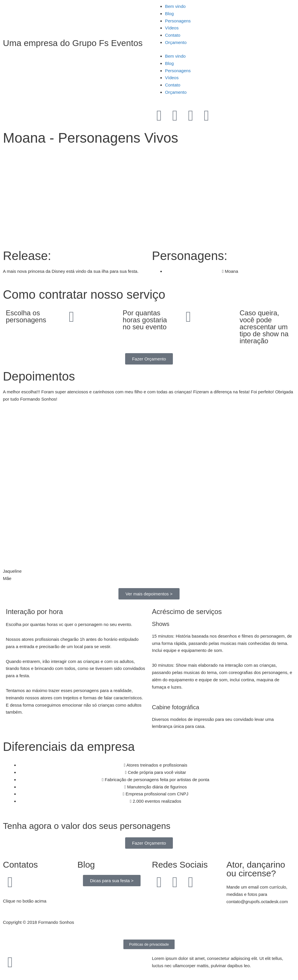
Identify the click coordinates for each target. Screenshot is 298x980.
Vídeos (172, 28)
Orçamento (176, 42)
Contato (173, 35)
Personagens (178, 21)
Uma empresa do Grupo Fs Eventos (73, 43)
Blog (169, 14)
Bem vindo (175, 6)
